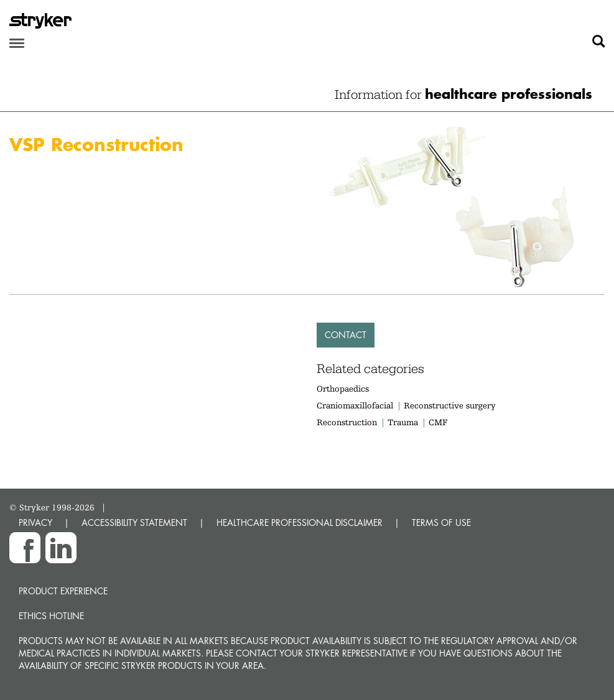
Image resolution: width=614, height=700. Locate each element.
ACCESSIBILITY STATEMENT (134, 523)
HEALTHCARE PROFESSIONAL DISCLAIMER (300, 523)
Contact (346, 335)
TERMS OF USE (441, 523)
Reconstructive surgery (450, 405)
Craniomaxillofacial (355, 405)
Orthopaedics (343, 389)
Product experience (63, 591)
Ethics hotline (51, 616)
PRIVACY (35, 523)
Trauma (403, 422)
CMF (438, 422)
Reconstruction (347, 422)
